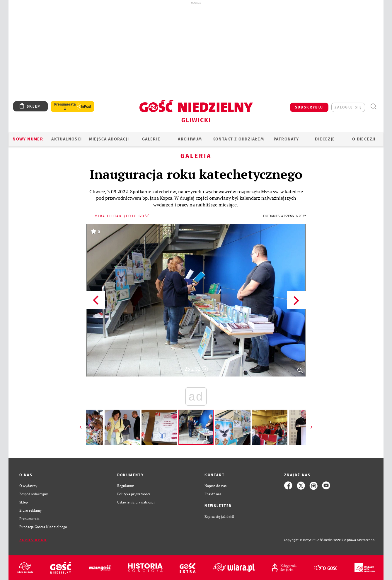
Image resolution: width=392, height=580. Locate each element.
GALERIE (151, 139)
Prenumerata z (65, 106)
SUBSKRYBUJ (309, 107)
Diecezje (325, 139)
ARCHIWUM (190, 139)
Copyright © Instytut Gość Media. (309, 540)
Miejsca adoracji (109, 139)
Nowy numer (28, 139)
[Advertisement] (196, 49)
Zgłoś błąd (33, 540)
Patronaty (286, 139)
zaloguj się (348, 107)
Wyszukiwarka (373, 107)
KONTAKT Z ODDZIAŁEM (238, 139)
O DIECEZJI (364, 139)
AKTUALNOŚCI (67, 139)
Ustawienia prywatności (136, 502)
